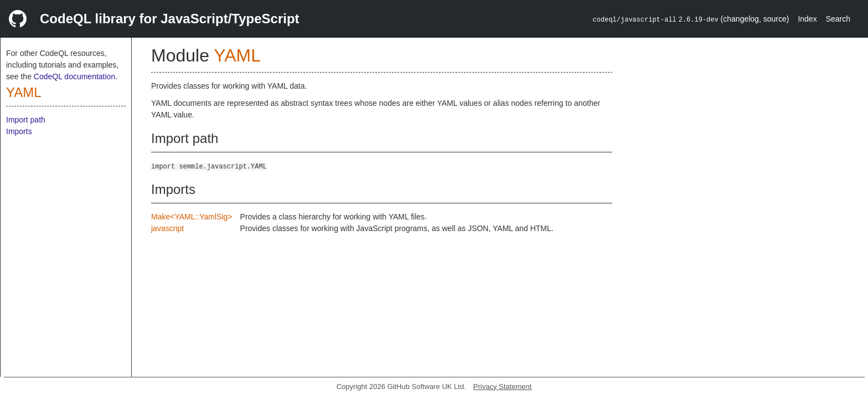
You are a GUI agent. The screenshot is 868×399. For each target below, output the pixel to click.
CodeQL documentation (74, 76)
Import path (26, 120)
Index (807, 19)
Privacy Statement (503, 387)
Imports (19, 131)
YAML (24, 92)
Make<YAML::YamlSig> (192, 217)
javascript (167, 228)
